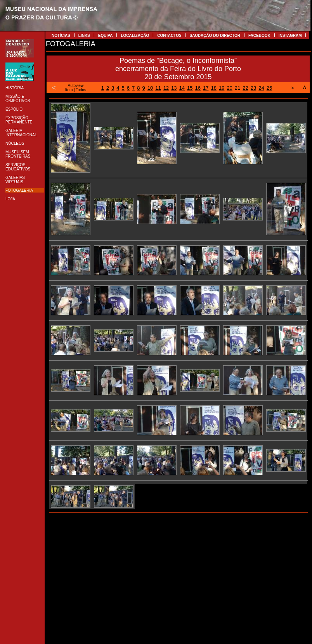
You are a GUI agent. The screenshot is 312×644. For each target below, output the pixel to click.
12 (166, 88)
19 (222, 88)
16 (198, 88)
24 (261, 88)
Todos (81, 90)
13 (174, 88)
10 (150, 88)
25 (269, 88)
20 (229, 88)
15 (190, 88)
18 (213, 88)
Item (69, 90)
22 (245, 88)
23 (253, 88)
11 (158, 88)
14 (182, 88)
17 (206, 88)
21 (237, 88)
